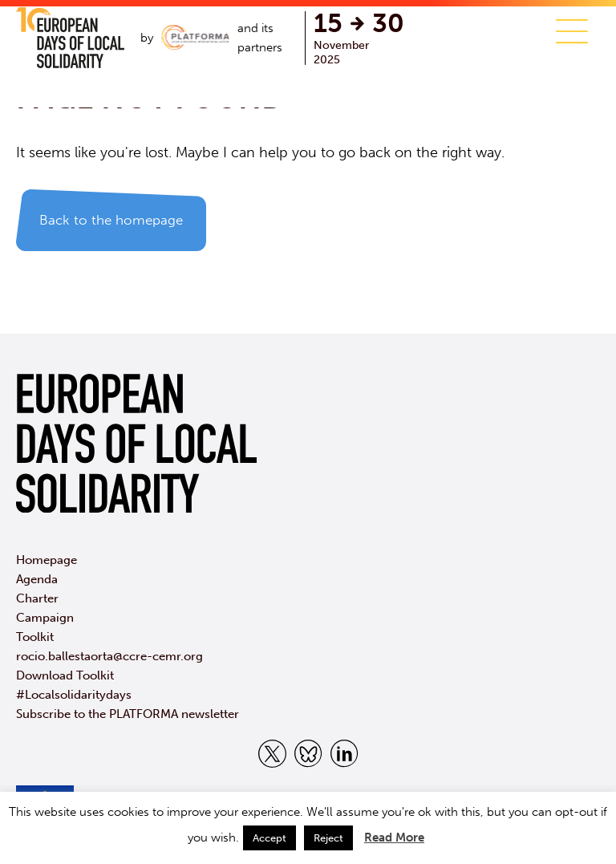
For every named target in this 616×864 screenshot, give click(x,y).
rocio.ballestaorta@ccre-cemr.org (109, 656)
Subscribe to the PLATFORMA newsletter (128, 714)
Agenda (37, 579)
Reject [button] (328, 838)
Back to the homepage (111, 220)
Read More (394, 838)
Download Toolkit (65, 675)
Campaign (45, 618)
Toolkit (35, 637)
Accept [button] (269, 838)
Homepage (47, 560)
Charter (37, 598)
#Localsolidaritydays (74, 695)
